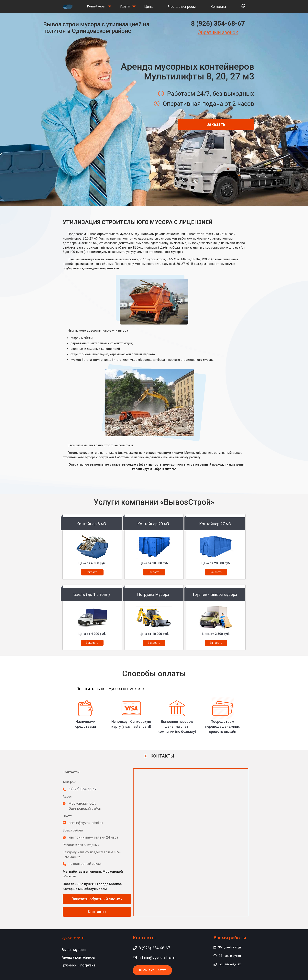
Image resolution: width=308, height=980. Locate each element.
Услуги (125, 6)
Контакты (218, 7)
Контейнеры (96, 6)
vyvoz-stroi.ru (74, 938)
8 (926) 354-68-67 (218, 23)
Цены (149, 7)
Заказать (216, 124)
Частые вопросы (182, 7)
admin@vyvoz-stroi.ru (155, 958)
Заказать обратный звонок (97, 899)
